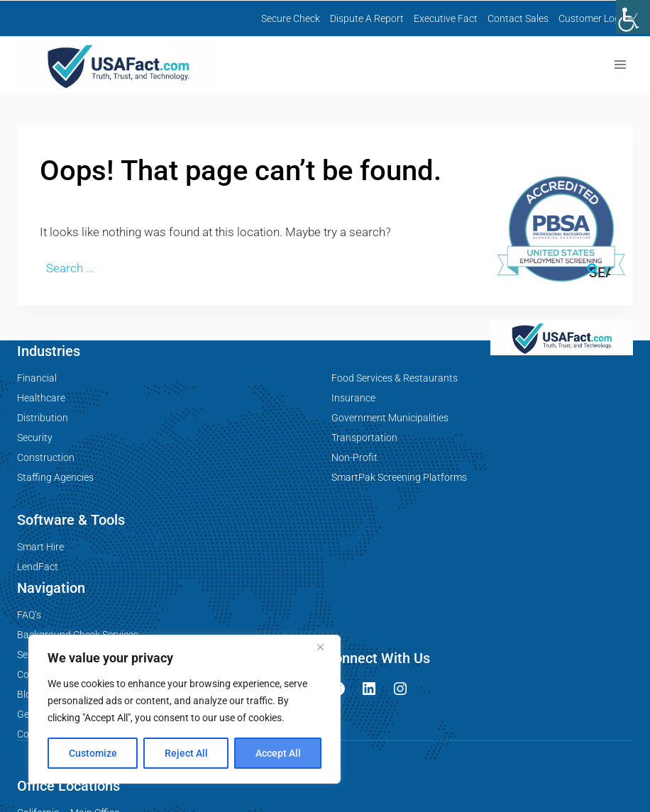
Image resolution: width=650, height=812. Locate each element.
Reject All (186, 753)
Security (35, 438)
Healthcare (41, 398)
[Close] (326, 647)
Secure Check (291, 18)
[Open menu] (620, 65)
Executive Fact (446, 18)
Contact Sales (518, 18)
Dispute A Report (367, 18)
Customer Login (593, 18)
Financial (37, 378)
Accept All (278, 753)
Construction (46, 457)
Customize (93, 753)
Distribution (43, 418)
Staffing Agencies (55, 477)
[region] (184, 709)
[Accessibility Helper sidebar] (633, 17)
